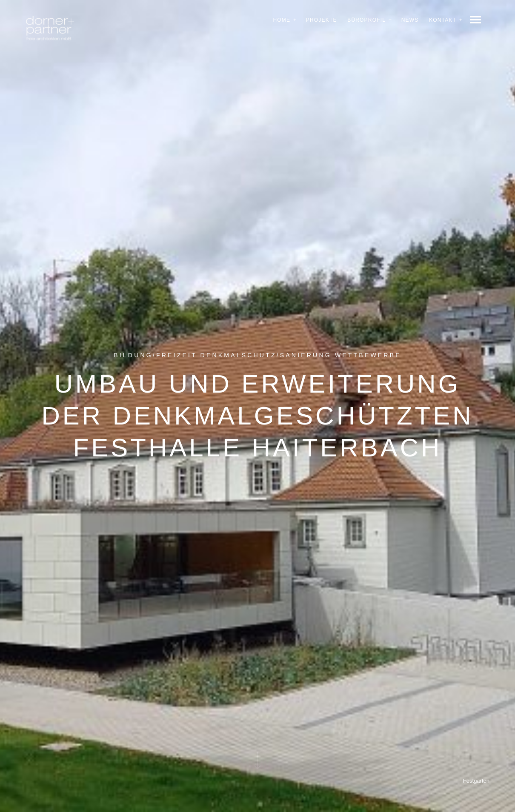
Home (282, 20)
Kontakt (443, 20)
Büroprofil (366, 20)
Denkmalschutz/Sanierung (266, 354)
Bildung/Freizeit (155, 354)
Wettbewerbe (368, 354)
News (410, 20)
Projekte (322, 20)
